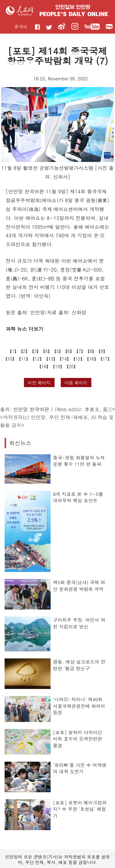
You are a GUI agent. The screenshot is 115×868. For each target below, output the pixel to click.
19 (57, 366)
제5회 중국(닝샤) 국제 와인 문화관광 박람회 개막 (79, 586)
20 (71, 366)
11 (24, 359)
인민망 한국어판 (31, 409)
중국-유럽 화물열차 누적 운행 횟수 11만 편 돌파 (79, 461)
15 (78, 359)
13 (51, 359)
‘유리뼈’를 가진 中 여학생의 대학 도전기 (80, 768)
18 (44, 366)
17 (105, 359)
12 (37, 359)
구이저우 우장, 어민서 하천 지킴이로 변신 (79, 623)
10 (10, 359)
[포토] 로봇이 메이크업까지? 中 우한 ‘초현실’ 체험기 (80, 809)
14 (64, 359)
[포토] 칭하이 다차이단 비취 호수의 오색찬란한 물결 (78, 739)
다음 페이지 (76, 383)
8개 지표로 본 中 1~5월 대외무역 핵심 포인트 (78, 497)
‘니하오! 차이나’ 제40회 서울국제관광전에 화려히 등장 (79, 706)
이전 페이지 (39, 383)
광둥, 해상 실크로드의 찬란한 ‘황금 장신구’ (79, 665)
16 (91, 359)
